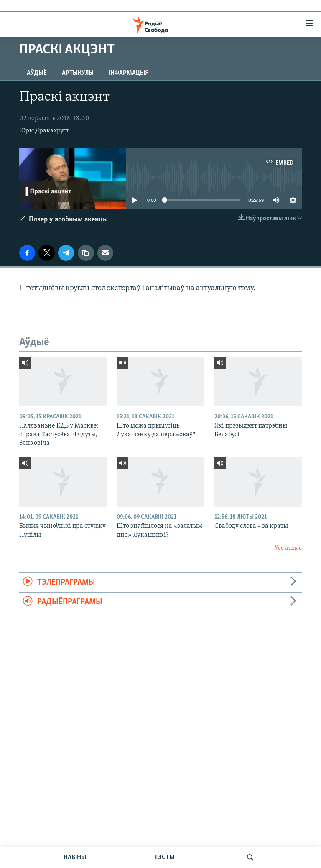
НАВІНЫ (75, 858)
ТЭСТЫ (164, 858)
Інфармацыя (129, 73)
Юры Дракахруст (44, 131)
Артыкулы (78, 73)
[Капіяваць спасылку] (86, 253)
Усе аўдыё (288, 548)
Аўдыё (37, 73)
